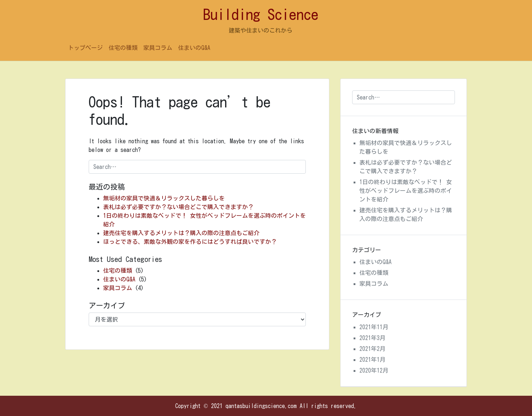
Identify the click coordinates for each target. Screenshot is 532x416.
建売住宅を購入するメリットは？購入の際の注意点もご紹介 (181, 233)
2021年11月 (374, 327)
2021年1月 (372, 360)
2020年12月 (374, 370)
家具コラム (158, 48)
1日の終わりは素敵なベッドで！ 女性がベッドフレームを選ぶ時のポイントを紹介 (406, 191)
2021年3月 (372, 338)
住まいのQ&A (194, 48)
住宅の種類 (123, 48)
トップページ (85, 48)
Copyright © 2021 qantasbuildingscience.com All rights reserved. (266, 406)
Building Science (261, 14)
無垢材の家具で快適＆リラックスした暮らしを (164, 198)
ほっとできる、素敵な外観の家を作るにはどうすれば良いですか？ (190, 242)
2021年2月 (372, 349)
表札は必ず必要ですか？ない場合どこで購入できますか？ (178, 207)
